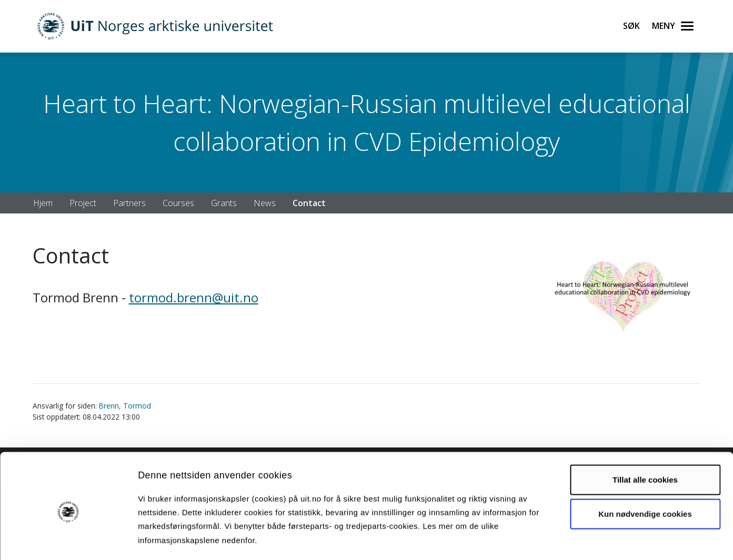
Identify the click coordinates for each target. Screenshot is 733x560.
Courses (178, 203)
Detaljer (560, 539)
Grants (224, 203)
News (265, 203)
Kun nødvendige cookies (645, 470)
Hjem (43, 203)
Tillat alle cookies (645, 436)
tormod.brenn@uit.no (194, 297)
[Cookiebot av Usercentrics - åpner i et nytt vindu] (68, 539)
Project (83, 203)
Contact (309, 203)
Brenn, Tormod (125, 406)
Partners (129, 203)
